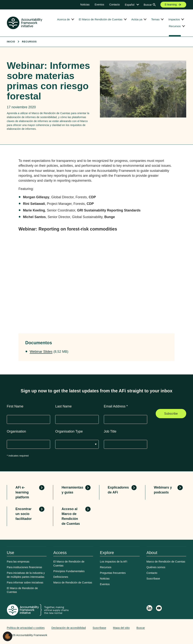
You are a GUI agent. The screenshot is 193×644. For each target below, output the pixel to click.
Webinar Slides (41, 352)
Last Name (63, 406)
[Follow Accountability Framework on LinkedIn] (149, 609)
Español (129, 5)
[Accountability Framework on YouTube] (159, 609)
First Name (15, 406)
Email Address (116, 406)
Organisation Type (69, 431)
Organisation (16, 431)
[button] (8, 636)
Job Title (110, 431)
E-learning (171, 5)
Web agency (168, 628)
